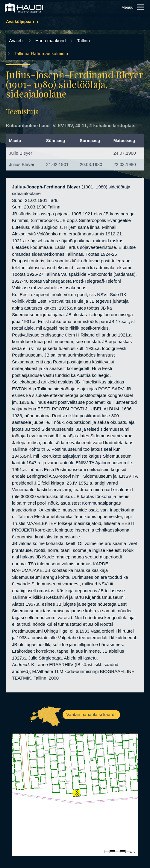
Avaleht (16, 41)
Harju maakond (51, 41)
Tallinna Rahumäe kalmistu (41, 53)
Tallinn (83, 41)
